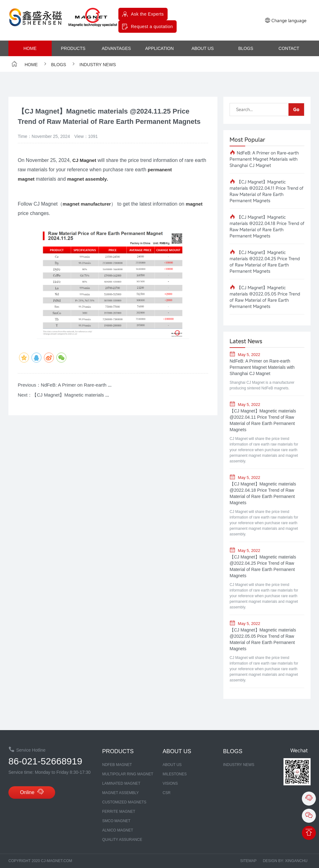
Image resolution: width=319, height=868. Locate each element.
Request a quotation (152, 27)
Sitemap (248, 861)
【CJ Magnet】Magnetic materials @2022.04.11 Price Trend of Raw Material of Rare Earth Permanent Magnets (267, 191)
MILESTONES (175, 774)
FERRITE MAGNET (119, 812)
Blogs (246, 48)
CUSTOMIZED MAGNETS (124, 802)
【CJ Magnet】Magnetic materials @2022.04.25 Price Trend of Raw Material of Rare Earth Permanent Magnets (265, 262)
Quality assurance (122, 840)
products (73, 48)
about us (203, 48)
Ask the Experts (147, 14)
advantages (116, 48)
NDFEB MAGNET (117, 765)
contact (289, 48)
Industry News (93, 65)
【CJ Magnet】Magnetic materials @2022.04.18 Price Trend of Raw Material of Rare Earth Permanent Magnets (267, 226)
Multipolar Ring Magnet (128, 774)
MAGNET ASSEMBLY (121, 793)
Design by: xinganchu (285, 861)
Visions (170, 783)
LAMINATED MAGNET (121, 783)
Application (159, 48)
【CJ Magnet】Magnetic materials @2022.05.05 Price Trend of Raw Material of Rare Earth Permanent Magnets (265, 297)
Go (296, 109)
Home (30, 48)
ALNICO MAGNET (118, 830)
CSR (167, 793)
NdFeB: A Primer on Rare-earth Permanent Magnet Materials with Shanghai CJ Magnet (264, 159)
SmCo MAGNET (116, 821)
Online (32, 793)
